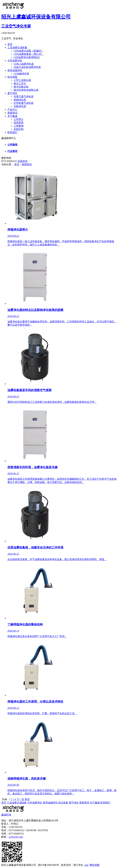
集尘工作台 (20, 83)
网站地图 (95, 865)
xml (86, 865)
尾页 (27, 799)
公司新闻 (12, 145)
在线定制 (19, 129)
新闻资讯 (12, 113)
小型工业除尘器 (22, 80)
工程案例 (19, 126)
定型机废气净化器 (24, 103)
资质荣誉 (19, 123)
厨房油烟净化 (15, 70)
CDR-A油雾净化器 (24, 64)
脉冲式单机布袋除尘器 (26, 90)
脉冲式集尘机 (21, 87)
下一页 (20, 799)
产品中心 (12, 110)
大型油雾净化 (15, 61)
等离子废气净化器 (24, 96)
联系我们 (12, 132)
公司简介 (19, 119)
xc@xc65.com (16, 837)
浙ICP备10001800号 (48, 865)
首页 (10, 44)
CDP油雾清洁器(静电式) (27, 57)
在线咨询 (22, 161)
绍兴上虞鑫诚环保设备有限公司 (19, 865)
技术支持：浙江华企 (72, 865)
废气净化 (12, 93)
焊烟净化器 (20, 100)
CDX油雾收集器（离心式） (29, 54)
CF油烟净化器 (21, 74)
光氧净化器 (20, 106)
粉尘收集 (12, 77)
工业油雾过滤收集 (17, 47)
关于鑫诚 (12, 116)
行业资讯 (12, 151)
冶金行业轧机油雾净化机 (27, 67)
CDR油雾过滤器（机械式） (29, 51)
